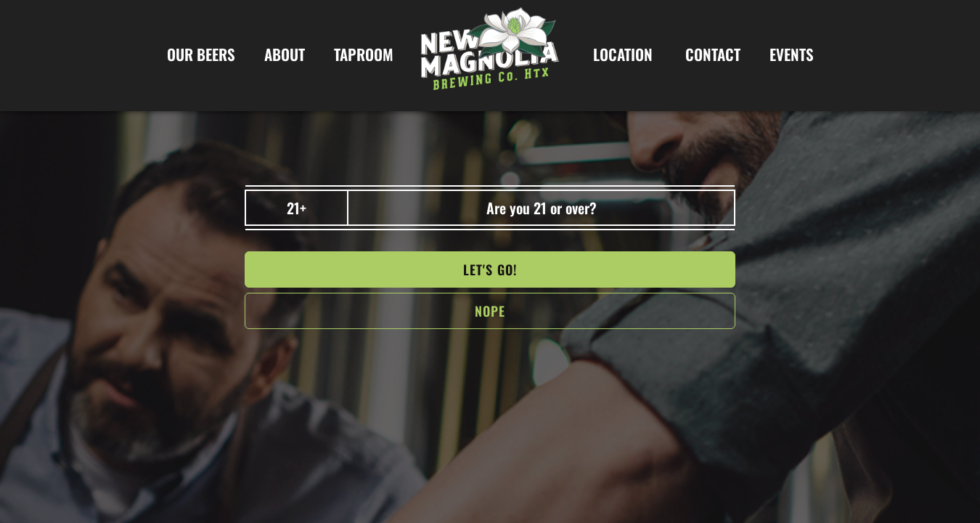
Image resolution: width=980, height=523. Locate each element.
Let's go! (490, 269)
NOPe (490, 311)
